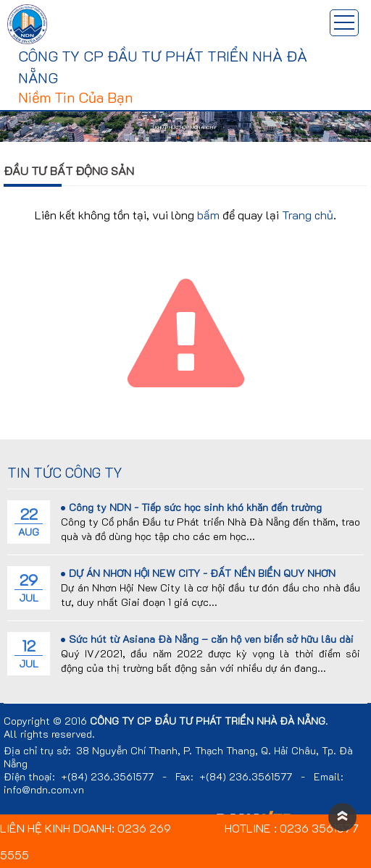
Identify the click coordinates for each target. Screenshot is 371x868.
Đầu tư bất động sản (69, 170)
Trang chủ (308, 215)
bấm (208, 215)
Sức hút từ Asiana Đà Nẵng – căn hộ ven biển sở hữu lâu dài (207, 639)
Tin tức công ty (65, 472)
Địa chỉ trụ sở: (37, 751)
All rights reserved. (49, 734)
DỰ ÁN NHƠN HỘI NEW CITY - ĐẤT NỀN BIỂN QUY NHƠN (198, 573)
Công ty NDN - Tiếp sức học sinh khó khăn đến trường (191, 507)
